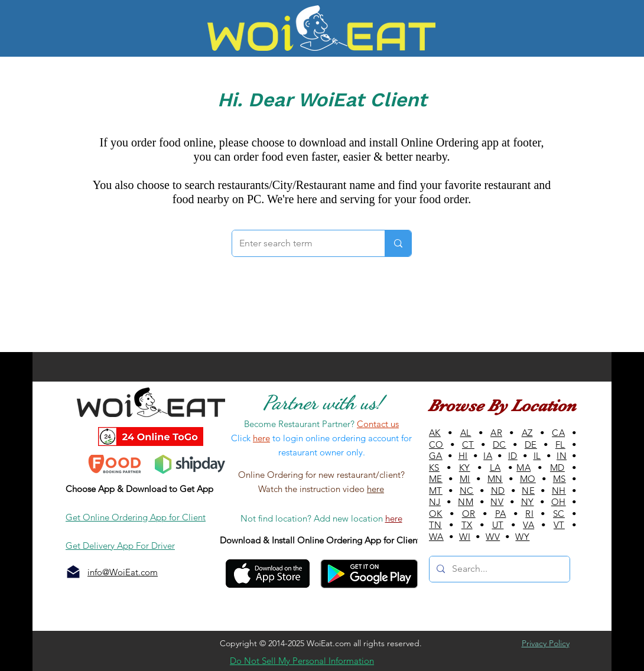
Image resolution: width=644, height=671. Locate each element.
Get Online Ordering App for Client (136, 517)
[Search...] (498, 569)
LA (495, 468)
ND (498, 491)
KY (465, 468)
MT (436, 491)
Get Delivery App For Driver (120, 545)
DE (531, 444)
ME (436, 479)
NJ (435, 502)
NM (466, 502)
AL (466, 433)
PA (501, 514)
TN (435, 525)
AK (435, 433)
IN (562, 456)
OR (469, 514)
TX (467, 525)
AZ (527, 433)
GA (436, 456)
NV (497, 502)
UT (498, 525)
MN (495, 479)
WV (493, 537)
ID (513, 456)
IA (488, 456)
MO (528, 479)
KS (434, 468)
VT (559, 525)
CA (558, 433)
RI (529, 514)
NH (559, 491)
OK (436, 514)
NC (467, 491)
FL (560, 444)
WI (465, 537)
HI (463, 456)
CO (436, 444)
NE (528, 491)
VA (528, 525)
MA (523, 468)
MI (465, 479)
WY (522, 537)
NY (528, 502)
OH (559, 502)
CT (468, 444)
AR (496, 433)
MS (560, 479)
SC (559, 514)
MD (557, 468)
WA (436, 537)
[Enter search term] (300, 243)
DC (500, 444)
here (375, 489)
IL (537, 456)
